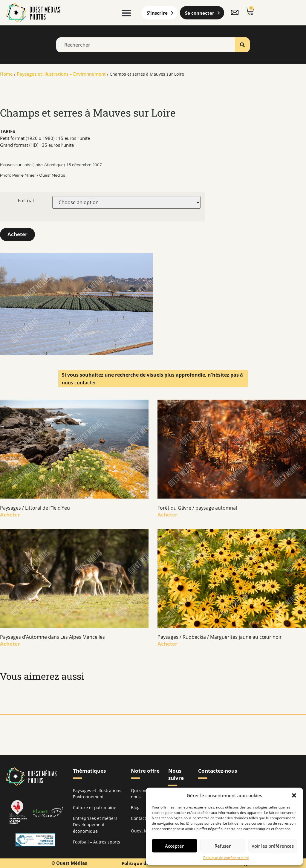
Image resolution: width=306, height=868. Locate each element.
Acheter (17, 234)
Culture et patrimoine (95, 807)
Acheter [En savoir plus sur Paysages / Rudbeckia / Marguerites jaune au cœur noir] (167, 643)
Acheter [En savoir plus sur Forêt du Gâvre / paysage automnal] (167, 514)
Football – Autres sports (97, 841)
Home (6, 74)
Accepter (174, 846)
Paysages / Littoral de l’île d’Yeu (35, 508)
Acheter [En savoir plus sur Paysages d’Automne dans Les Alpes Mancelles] (10, 643)
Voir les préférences (273, 846)
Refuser (223, 846)
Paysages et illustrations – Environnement (61, 74)
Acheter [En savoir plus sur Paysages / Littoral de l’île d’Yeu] (10, 514)
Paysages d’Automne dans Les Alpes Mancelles (52, 637)
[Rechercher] (242, 45)
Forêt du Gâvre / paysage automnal (197, 508)
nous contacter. (80, 382)
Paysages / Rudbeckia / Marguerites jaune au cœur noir (220, 637)
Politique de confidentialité (226, 858)
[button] (294, 795)
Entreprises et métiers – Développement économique (97, 824)
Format (26, 201)
